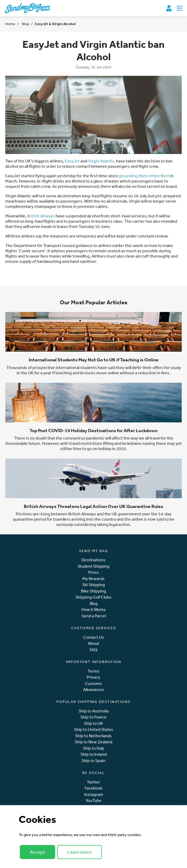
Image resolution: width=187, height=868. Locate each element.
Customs (93, 683)
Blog (25, 24)
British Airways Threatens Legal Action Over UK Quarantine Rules (93, 506)
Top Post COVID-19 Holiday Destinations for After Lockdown (93, 430)
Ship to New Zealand (93, 742)
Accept (37, 852)
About (93, 643)
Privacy (93, 677)
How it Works (94, 610)
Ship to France (93, 717)
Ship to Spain (93, 761)
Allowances (93, 690)
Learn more (80, 852)
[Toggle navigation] (179, 8)
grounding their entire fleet (144, 176)
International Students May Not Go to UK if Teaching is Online (94, 360)
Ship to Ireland (94, 754)
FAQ (93, 650)
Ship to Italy (93, 748)
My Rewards (93, 579)
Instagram (94, 794)
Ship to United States (94, 729)
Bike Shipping (93, 591)
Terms (93, 671)
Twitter (93, 782)
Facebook (93, 788)
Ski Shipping (94, 585)
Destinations (93, 560)
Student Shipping (93, 566)
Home (10, 24)
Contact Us (93, 637)
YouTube (94, 801)
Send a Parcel (94, 616)
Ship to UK (93, 723)
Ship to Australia (94, 711)
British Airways (41, 216)
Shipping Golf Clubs (93, 597)
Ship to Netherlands (93, 736)
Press (94, 572)
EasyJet (72, 161)
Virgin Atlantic (101, 161)
